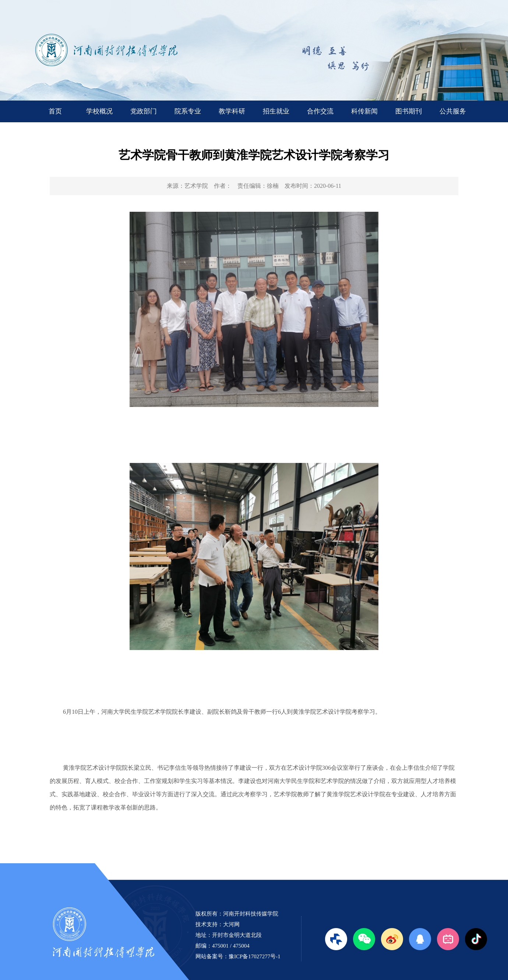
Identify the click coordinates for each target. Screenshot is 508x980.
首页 (55, 111)
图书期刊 (409, 111)
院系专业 (188, 111)
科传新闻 (364, 111)
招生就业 (276, 111)
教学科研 (232, 111)
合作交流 (320, 111)
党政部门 (144, 111)
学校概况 (99, 111)
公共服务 (453, 111)
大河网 (231, 924)
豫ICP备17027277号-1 (255, 956)
